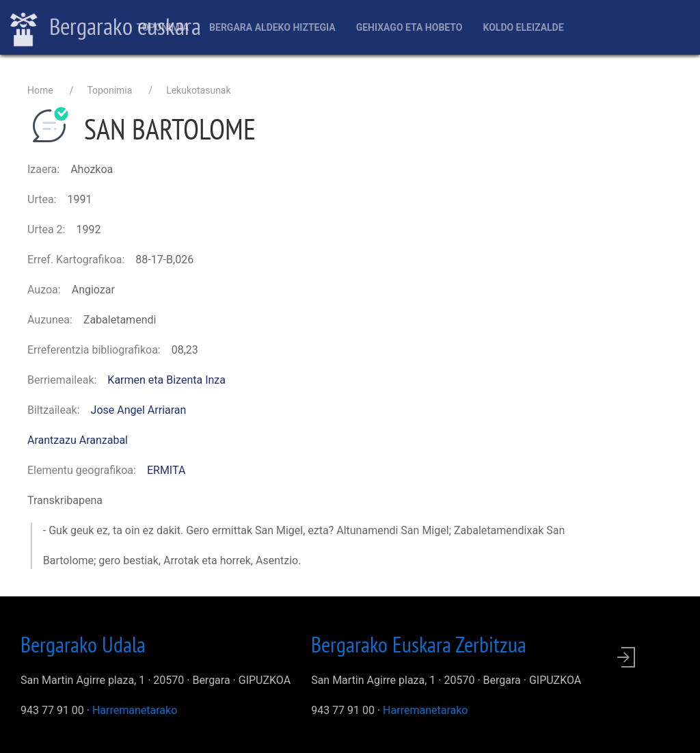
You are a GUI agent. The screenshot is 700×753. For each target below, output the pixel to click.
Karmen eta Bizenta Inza (166, 380)
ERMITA (166, 470)
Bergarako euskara (106, 28)
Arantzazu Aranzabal (78, 440)
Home (40, 90)
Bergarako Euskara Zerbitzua (419, 644)
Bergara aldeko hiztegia (272, 27)
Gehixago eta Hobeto (409, 27)
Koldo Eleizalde (523, 27)
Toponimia (162, 27)
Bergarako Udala (83, 644)
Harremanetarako (135, 710)
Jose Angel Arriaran (139, 410)
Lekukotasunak (198, 90)
